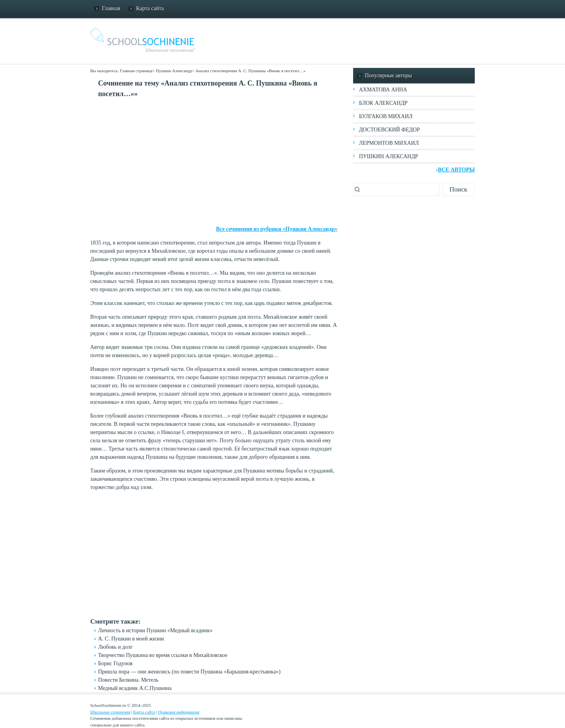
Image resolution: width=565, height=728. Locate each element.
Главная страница (136, 71)
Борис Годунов (115, 663)
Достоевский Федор (389, 130)
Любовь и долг (115, 647)
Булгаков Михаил (386, 116)
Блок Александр (383, 103)
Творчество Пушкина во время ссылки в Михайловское (163, 655)
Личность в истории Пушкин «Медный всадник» (155, 630)
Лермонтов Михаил (389, 143)
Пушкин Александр (174, 71)
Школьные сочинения (110, 712)
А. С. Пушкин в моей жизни (131, 639)
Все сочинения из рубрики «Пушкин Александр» (277, 229)
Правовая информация (179, 712)
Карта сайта (150, 8)
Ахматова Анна (383, 90)
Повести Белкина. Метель (128, 680)
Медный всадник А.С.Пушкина (135, 688)
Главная (111, 8)
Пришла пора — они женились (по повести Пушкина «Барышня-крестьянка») (189, 672)
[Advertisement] (214, 162)
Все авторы (456, 170)
